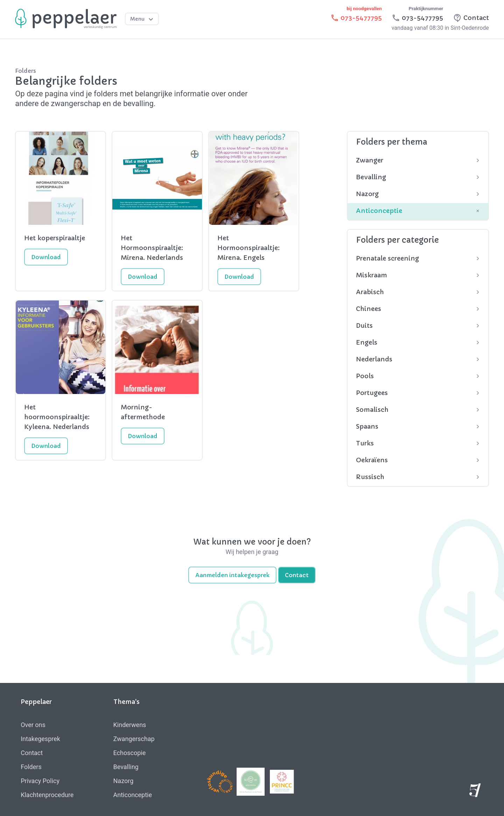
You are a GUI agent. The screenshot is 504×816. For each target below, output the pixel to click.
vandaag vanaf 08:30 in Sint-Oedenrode (440, 28)
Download (46, 257)
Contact (297, 575)
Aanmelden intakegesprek (232, 575)
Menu (143, 19)
